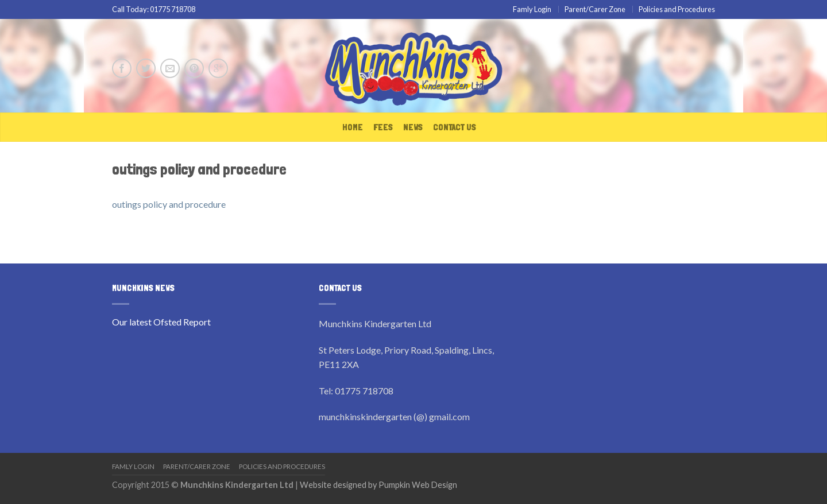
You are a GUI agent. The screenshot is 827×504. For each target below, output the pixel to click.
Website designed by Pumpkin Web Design (378, 485)
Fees (383, 127)
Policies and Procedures (677, 9)
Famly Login (532, 9)
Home (353, 127)
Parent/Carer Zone (595, 9)
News (413, 127)
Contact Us (455, 127)
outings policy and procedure (169, 204)
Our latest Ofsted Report (161, 322)
